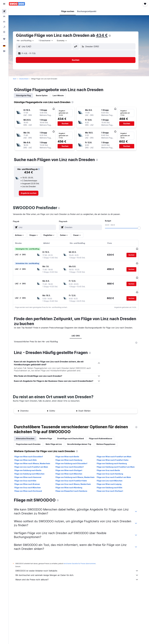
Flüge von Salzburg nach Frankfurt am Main (119, 463)
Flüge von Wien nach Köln (29, 456)
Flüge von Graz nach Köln (28, 476)
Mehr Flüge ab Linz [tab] (57, 440)
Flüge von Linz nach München (113, 476)
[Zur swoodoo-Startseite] (17, 4)
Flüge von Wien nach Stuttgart (72, 466)
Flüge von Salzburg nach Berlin (31, 466)
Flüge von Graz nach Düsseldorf (73, 463)
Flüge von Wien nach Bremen (30, 480)
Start (18, 79)
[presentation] (113, 36)
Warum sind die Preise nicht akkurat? (80, 575)
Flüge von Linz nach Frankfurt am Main (34, 463)
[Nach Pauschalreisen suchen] (4, 27)
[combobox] (65, 41)
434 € (105, 35)
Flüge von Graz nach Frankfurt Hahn (74, 476)
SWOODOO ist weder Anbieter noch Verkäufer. (80, 566)
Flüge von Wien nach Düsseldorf (32, 452)
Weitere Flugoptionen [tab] (109, 440)
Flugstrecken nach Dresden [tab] (31, 440)
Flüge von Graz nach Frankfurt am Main (117, 473)
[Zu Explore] (4, 32)
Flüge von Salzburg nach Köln (113, 483)
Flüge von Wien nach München (72, 469)
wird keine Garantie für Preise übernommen (83, 559)
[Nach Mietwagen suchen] (4, 22)
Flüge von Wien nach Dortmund (31, 487)
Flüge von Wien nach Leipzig (112, 480)
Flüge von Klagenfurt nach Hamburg (74, 487)
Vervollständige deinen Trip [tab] (82, 440)
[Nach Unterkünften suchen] (4, 16)
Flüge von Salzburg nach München (32, 469)
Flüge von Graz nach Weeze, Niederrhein (76, 480)
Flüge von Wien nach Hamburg (72, 456)
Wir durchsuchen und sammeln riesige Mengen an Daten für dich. (80, 571)
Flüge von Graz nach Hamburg (113, 469)
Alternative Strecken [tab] (28, 434)
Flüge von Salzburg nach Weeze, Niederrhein (78, 473)
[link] (32, 193)
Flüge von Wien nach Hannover (31, 473)
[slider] (142, 228)
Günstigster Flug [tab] (26, 95)
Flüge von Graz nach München (31, 483)
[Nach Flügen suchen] (4, 11)
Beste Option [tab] (45, 95)
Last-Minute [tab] (61, 95)
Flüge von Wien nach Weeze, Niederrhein (35, 459)
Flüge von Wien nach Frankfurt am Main (117, 452)
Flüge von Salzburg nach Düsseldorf (75, 459)
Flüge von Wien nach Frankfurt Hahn (116, 456)
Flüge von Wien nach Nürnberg (72, 483)
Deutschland (27, 79)
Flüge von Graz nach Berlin (111, 466)
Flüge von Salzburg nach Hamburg (115, 459)
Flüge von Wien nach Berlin (71, 452)
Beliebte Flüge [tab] (49, 434)
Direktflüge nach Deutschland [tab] (74, 434)
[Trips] (4, 39)
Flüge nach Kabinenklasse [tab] (104, 434)
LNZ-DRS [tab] (79, 331)
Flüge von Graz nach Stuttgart (113, 487)
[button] (4, 4)
